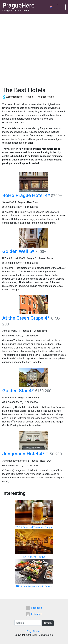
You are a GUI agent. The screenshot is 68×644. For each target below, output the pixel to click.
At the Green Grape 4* (26, 318)
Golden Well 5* (18, 251)
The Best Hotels (45, 97)
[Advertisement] (34, 49)
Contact (37, 631)
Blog (29, 631)
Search (48, 623)
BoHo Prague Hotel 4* (26, 195)
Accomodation (14, 97)
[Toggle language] (51, 7)
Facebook (34, 608)
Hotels (29, 97)
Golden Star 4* (18, 391)
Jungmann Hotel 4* (23, 454)
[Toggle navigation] (61, 7)
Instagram (34, 614)
